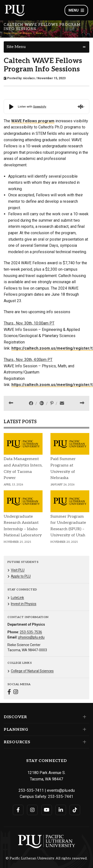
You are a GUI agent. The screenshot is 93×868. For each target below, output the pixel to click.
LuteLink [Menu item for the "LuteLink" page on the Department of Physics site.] (17, 598)
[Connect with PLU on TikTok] (75, 810)
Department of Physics (18, 33)
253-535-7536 (31, 632)
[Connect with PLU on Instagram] (32, 810)
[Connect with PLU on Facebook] (18, 810)
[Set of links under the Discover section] (83, 717)
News (39, 33)
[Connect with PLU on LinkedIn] (61, 810)
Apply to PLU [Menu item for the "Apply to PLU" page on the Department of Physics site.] (21, 576)
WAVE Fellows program (33, 121)
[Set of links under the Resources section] (83, 742)
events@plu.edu (61, 790)
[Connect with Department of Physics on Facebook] (9, 692)
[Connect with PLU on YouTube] (47, 810)
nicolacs (29, 78)
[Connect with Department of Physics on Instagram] (16, 692)
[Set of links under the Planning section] (83, 729)
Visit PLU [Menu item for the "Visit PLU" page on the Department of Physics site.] (18, 570)
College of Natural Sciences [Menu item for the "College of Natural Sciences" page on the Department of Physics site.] (32, 671)
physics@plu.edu (31, 637)
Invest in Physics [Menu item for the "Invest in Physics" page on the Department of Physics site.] (24, 604)
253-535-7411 (31, 790)
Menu (76, 10)
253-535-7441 (61, 797)
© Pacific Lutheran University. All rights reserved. (46, 858)
